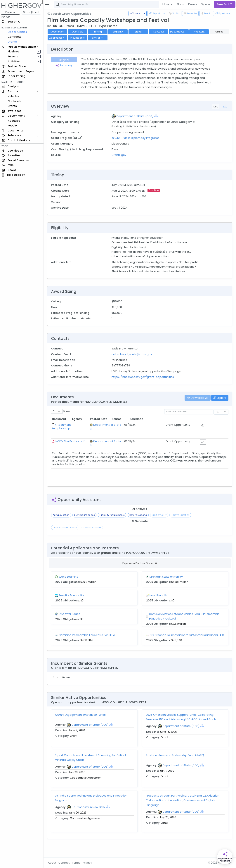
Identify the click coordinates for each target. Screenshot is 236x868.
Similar (99, 38)
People (13, 126)
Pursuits (14, 56)
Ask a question (62, 520)
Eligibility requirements (113, 520)
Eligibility (119, 32)
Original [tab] (65, 60)
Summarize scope (85, 520)
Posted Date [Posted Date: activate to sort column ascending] (158, 424)
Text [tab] (224, 107)
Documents (180, 32)
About (53, 863)
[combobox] (110, 4)
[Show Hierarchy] (157, 116)
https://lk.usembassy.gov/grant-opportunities (143, 382)
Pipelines (14, 52)
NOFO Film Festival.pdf (71, 444)
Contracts (15, 37)
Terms (77, 863)
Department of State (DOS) (136, 116)
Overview (78, 32)
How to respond (139, 520)
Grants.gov (119, 155)
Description (58, 32)
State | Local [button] (32, 12)
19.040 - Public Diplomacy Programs (136, 138)
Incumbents (78, 38)
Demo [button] (192, 4)
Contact (65, 863)
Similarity (206, 689)
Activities (14, 61)
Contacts (159, 32)
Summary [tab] (65, 65)
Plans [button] (180, 4)
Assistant (200, 32)
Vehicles (14, 96)
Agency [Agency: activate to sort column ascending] (108, 424)
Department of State (120, 429)
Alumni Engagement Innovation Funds (81, 725)
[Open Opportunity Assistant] (225, 857)
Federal (11, 12)
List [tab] (216, 107)
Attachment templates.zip (73, 429)
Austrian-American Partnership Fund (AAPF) (175, 766)
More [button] (166, 4)
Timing (99, 32)
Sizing (139, 32)
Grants (13, 42)
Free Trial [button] (225, 4)
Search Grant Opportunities (70, 14)
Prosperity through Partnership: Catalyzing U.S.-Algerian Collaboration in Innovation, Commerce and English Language (183, 811)
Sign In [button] (205, 4)
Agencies (15, 121)
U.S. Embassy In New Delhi (89, 818)
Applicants (58, 38)
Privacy (88, 863)
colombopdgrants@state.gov (132, 359)
